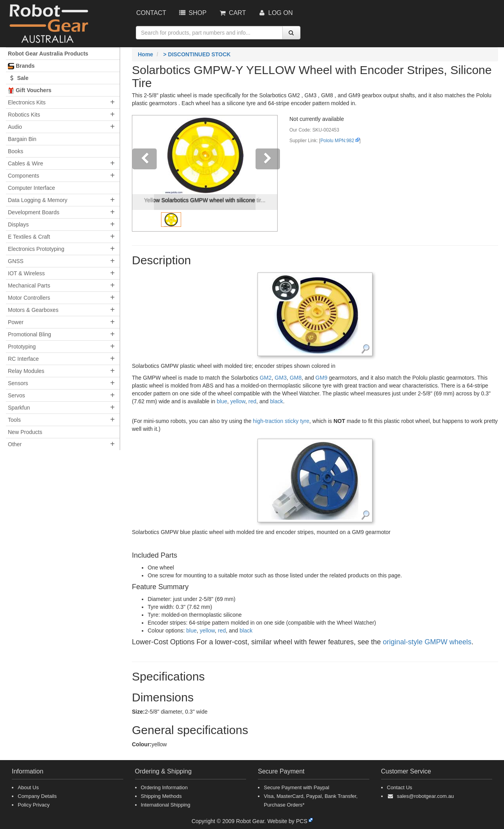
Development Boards (34, 212)
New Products (25, 432)
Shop (192, 13)
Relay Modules (26, 371)
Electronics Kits (27, 102)
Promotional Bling (30, 334)
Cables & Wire (25, 163)
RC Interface (23, 359)
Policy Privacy (34, 805)
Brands (21, 66)
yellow (238, 401)
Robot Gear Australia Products (48, 54)
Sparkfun (19, 408)
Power (16, 322)
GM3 (281, 378)
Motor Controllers (29, 298)
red (252, 401)
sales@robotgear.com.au (425, 796)
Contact (151, 13)
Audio (15, 127)
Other (15, 444)
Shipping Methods (161, 796)
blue (222, 401)
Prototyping (22, 347)
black (277, 401)
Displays (18, 224)
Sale (18, 78)
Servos (17, 395)
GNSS (16, 261)
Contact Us (400, 787)
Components (23, 176)
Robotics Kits (24, 115)
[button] (143, 173)
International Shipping (166, 805)
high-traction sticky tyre (281, 421)
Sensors (18, 383)
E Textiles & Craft (29, 237)
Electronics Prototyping (36, 249)
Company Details (37, 796)
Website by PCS (287, 821)
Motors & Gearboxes (33, 310)
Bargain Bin (22, 139)
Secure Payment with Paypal (296, 787)
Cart (232, 13)
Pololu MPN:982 (337, 141)
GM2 (265, 378)
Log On (275, 13)
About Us (28, 787)
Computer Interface (31, 188)
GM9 (321, 378)
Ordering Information (164, 787)
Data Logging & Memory (38, 200)
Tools (14, 420)
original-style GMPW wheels (427, 642)
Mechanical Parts (29, 286)
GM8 (296, 378)
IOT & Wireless (26, 273)
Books (16, 151)
